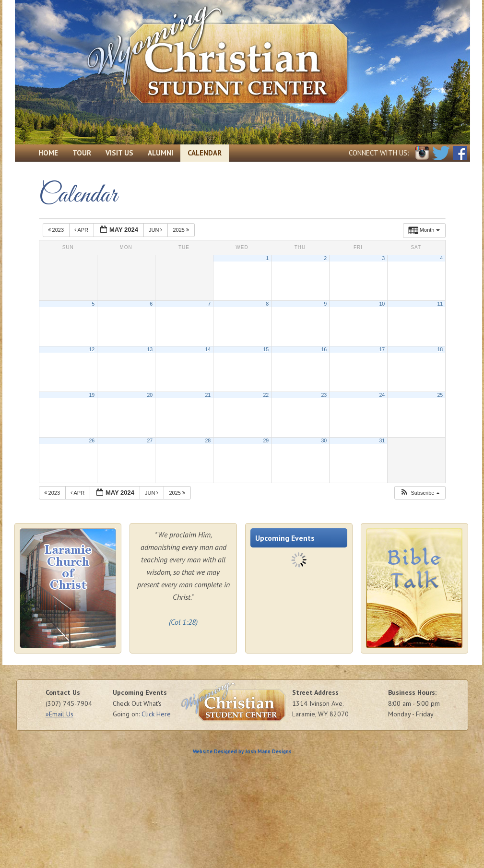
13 (150, 349)
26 (92, 440)
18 (440, 349)
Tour (82, 153)
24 (382, 395)
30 (324, 440)
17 (382, 349)
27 (150, 440)
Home (48, 153)
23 (324, 395)
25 (440, 395)
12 (92, 349)
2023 (57, 230)
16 (324, 349)
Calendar (205, 153)
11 (440, 304)
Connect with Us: (379, 153)
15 (266, 349)
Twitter (441, 153)
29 (266, 440)
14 (208, 349)
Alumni (160, 153)
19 (92, 395)
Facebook (460, 153)
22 (266, 395)
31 (382, 440)
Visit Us (119, 153)
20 (150, 395)
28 (208, 440)
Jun (156, 230)
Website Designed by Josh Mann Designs (242, 751)
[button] (419, 493)
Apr (82, 230)
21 (208, 395)
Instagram (422, 153)
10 (382, 304)
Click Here (156, 714)
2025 (182, 230)
